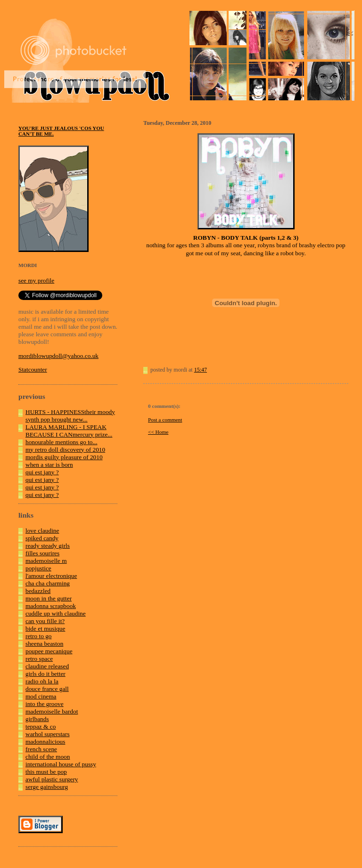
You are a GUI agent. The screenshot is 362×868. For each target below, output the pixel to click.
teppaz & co (41, 726)
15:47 (201, 370)
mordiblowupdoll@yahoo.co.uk (58, 356)
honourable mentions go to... (62, 442)
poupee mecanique (49, 651)
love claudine (42, 531)
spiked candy (42, 538)
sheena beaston (44, 644)
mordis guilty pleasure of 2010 (64, 457)
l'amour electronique (51, 576)
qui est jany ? (42, 472)
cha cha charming (48, 583)
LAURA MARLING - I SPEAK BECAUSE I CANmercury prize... (69, 431)
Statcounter (33, 369)
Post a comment (165, 420)
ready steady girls (48, 546)
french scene (41, 749)
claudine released (47, 666)
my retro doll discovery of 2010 (65, 450)
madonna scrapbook (51, 606)
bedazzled (38, 591)
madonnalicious (45, 742)
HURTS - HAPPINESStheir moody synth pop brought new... (70, 416)
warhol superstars (48, 734)
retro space (39, 659)
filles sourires (42, 553)
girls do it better (45, 674)
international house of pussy (61, 764)
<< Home (158, 432)
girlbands (37, 719)
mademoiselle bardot (52, 711)
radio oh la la (42, 681)
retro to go (39, 636)
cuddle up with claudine (56, 613)
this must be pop (46, 772)
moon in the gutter (49, 598)
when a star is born (49, 465)
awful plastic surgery (52, 779)
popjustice (38, 568)
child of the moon (48, 757)
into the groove (45, 704)
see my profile (36, 280)
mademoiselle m (46, 561)
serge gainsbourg (47, 787)
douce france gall (47, 689)
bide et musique (45, 629)
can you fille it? (45, 621)
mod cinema (41, 696)
